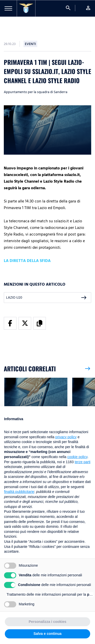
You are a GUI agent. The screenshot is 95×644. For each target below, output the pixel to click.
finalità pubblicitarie (19, 492)
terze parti (83, 462)
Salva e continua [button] (47, 634)
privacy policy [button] (66, 437)
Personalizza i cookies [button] (48, 622)
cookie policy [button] (77, 457)
